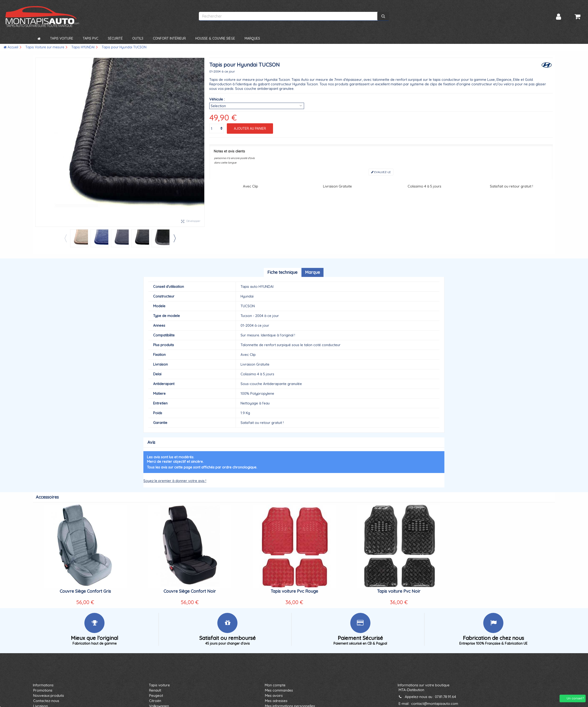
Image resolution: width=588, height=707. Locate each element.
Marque (312, 272)
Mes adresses (276, 701)
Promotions (43, 690)
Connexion (558, 17)
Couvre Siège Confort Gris (85, 591)
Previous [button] (65, 238)
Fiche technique (282, 272)
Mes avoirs (274, 696)
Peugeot (156, 696)
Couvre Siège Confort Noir (190, 591)
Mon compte (275, 685)
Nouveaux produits (49, 696)
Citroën (155, 701)
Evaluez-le (381, 172)
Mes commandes (279, 690)
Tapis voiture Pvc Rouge (294, 591)
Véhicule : (217, 99)
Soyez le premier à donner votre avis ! (175, 481)
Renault (155, 690)
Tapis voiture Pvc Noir (399, 591)
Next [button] (174, 238)
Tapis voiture (159, 685)
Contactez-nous (46, 701)
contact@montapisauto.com (435, 704)
